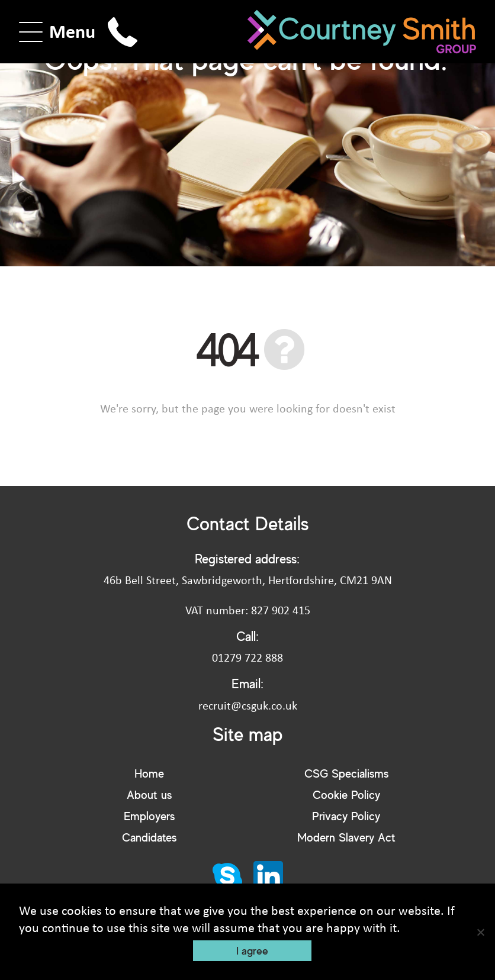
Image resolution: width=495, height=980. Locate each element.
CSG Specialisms (346, 773)
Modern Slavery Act (346, 837)
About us (149, 794)
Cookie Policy (346, 794)
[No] (480, 932)
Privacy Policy (346, 816)
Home (149, 773)
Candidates (149, 837)
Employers (149, 816)
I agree (252, 950)
